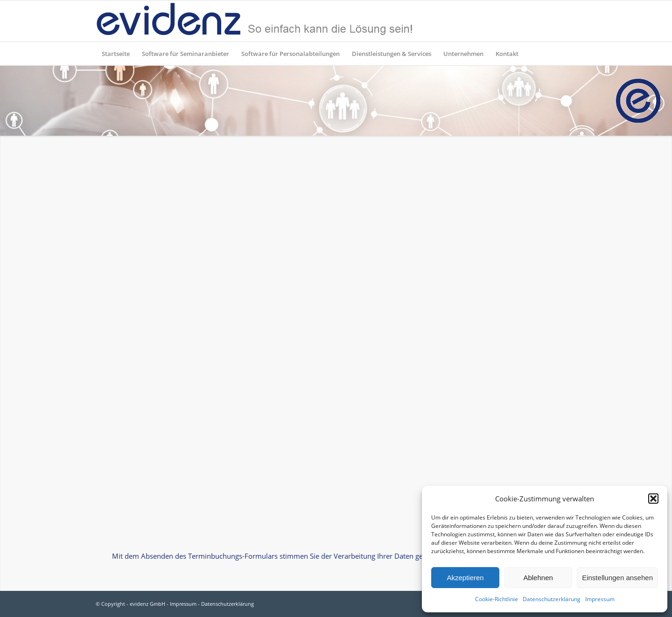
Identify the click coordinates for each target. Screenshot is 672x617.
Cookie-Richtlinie (497, 599)
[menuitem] (116, 54)
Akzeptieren (465, 578)
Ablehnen (538, 578)
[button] (653, 499)
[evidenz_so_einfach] (254, 21)
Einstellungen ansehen (617, 578)
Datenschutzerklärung (552, 599)
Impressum (600, 599)
